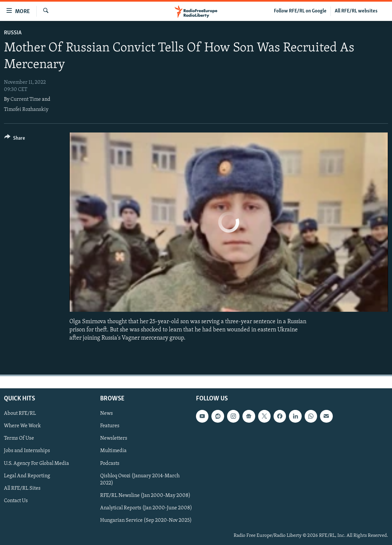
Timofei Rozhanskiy (26, 110)
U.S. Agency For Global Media (36, 464)
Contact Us (16, 501)
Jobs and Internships (27, 451)
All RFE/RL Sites (22, 488)
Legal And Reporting (27, 476)
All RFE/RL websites (356, 11)
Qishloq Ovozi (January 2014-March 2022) (140, 480)
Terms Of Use (19, 439)
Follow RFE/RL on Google (300, 11)
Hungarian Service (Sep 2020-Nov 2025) (146, 520)
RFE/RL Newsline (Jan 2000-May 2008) (145, 496)
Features (110, 426)
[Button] (15, 139)
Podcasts (110, 464)
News (107, 413)
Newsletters (114, 439)
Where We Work (22, 426)
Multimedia (113, 451)
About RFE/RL (20, 413)
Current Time (26, 99)
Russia (13, 33)
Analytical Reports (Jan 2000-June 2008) (146, 508)
